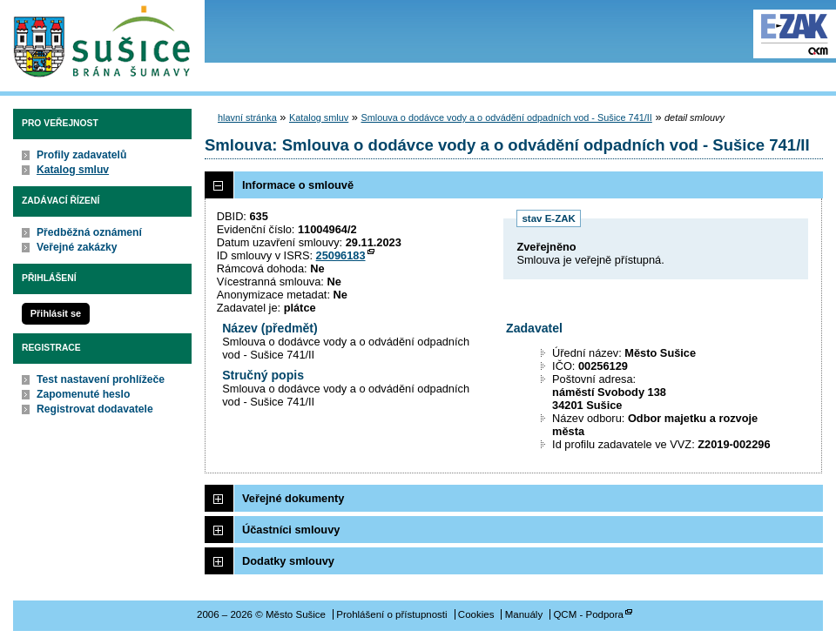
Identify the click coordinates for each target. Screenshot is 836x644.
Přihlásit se (56, 313)
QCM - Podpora (588, 614)
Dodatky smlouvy (288, 561)
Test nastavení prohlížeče (101, 379)
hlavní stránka (247, 117)
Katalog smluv (73, 170)
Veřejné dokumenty (293, 498)
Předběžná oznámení (89, 232)
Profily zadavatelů (81, 155)
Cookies (476, 614)
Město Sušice (102, 42)
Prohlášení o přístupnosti (391, 614)
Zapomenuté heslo (83, 394)
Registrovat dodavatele (95, 409)
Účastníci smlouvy (291, 530)
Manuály (524, 614)
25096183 (341, 255)
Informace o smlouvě (298, 185)
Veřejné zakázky (77, 247)
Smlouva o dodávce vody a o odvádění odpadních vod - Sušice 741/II (507, 117)
